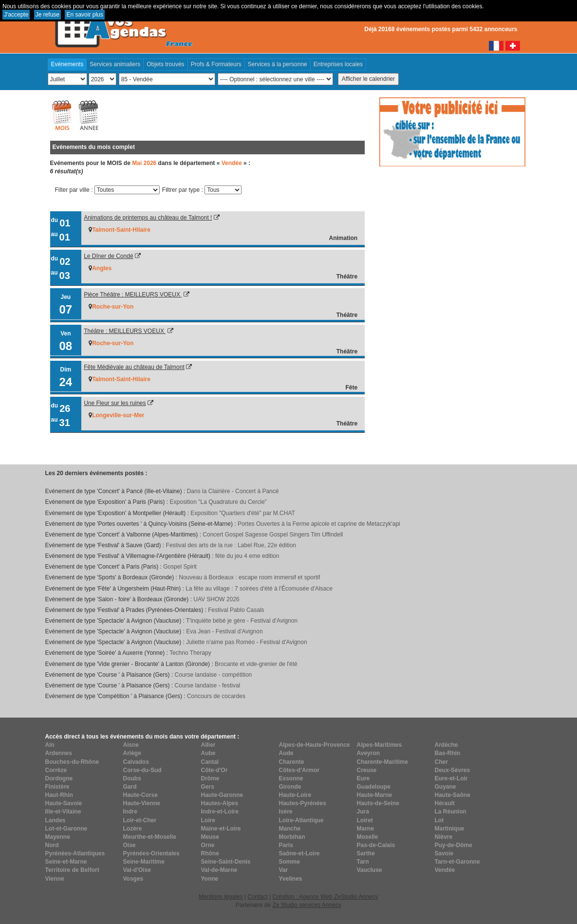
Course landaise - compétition (214, 675)
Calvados (136, 762)
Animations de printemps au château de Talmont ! (148, 218)
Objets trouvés (165, 64)
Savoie (444, 853)
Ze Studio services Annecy (307, 905)
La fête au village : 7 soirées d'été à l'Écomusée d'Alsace (259, 589)
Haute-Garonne (222, 795)
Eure (363, 778)
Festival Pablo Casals (236, 610)
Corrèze (56, 770)
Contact (257, 897)
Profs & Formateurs (216, 64)
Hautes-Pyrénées (303, 803)
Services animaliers (115, 64)
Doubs (132, 778)
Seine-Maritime (144, 862)
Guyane (446, 787)
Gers (208, 787)
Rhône (210, 853)
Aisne (131, 745)
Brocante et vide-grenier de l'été (256, 664)
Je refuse (47, 15)
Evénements (67, 64)
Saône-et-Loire (299, 853)
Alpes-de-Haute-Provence (315, 745)
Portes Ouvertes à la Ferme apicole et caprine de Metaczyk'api (319, 524)
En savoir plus (84, 15)
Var (284, 870)
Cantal (210, 762)
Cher (441, 762)
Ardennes (59, 753)
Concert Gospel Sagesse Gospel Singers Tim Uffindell (273, 535)
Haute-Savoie (64, 803)
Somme (289, 862)
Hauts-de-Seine (378, 803)
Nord (52, 845)
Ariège (132, 753)
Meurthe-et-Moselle (150, 837)
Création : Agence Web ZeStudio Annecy (325, 897)
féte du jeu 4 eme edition (247, 556)
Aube (208, 753)
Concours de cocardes (216, 696)
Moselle (368, 837)
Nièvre (444, 837)
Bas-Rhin (448, 753)
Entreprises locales (338, 64)
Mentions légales (221, 897)
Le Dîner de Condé (108, 256)
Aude (286, 753)
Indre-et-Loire (220, 812)
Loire (208, 820)
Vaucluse (370, 870)
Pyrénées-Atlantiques (75, 853)
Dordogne (59, 778)
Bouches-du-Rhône (72, 762)
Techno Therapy (190, 653)
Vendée (445, 870)
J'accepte (16, 15)
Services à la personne (278, 64)
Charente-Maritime (382, 762)
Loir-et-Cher (140, 820)
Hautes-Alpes (220, 803)
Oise (130, 845)
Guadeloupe (374, 787)
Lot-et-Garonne (66, 829)
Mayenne (58, 837)
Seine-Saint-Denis (226, 862)
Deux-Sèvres (453, 770)
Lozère (133, 829)
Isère (286, 812)
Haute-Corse (140, 795)
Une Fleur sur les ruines (115, 403)
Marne (365, 829)
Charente (292, 762)
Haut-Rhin (59, 795)
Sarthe (366, 853)
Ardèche (447, 745)
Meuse (210, 837)
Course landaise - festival (208, 685)
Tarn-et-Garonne (457, 862)
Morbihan (292, 837)
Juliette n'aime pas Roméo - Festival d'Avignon (246, 642)
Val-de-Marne (219, 870)
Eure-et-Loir (451, 778)
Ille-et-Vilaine (63, 812)
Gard (130, 787)
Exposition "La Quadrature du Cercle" (218, 502)
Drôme (210, 778)
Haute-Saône (453, 795)
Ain (50, 745)
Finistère (57, 787)
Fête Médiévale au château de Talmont (134, 367)
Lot (439, 820)
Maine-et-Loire (221, 829)
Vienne (55, 879)
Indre (130, 812)
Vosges (133, 879)
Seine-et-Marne (66, 862)
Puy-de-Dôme (454, 845)
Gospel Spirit (180, 567)
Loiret (365, 820)
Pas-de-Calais (376, 845)
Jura (363, 812)
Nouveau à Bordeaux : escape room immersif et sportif (249, 577)
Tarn (363, 862)
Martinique (450, 829)
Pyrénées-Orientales (151, 853)
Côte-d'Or (214, 770)
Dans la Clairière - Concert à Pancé (233, 491)
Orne (208, 845)
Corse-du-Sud (142, 770)
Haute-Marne (375, 795)
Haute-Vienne (142, 803)
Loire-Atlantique (301, 820)
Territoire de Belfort (72, 870)
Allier (208, 745)
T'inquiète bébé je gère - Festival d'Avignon (242, 621)
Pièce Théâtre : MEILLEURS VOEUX (133, 295)
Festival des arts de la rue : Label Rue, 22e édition (231, 545)
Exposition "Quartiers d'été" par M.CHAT (243, 513)
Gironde (290, 787)
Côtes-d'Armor (299, 770)
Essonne (291, 778)
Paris (286, 845)
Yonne (210, 879)
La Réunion (451, 812)
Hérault (445, 803)
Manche (290, 829)
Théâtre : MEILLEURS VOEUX (125, 331)
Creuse (367, 770)
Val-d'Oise (137, 870)
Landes (56, 820)
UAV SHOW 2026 (216, 599)
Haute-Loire (295, 795)
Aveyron (369, 753)
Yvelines (291, 879)
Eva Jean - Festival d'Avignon (224, 631)
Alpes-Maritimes (380, 745)
